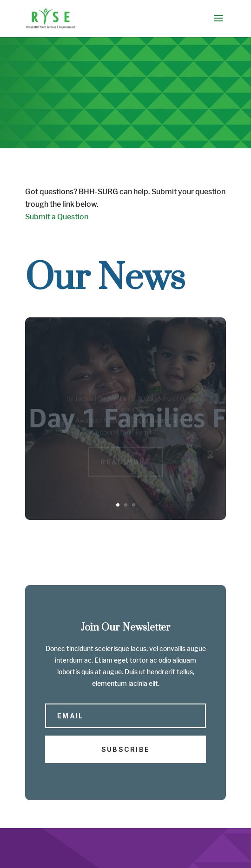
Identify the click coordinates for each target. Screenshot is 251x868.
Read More (125, 463)
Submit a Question (57, 217)
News (167, 400)
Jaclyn (84, 400)
